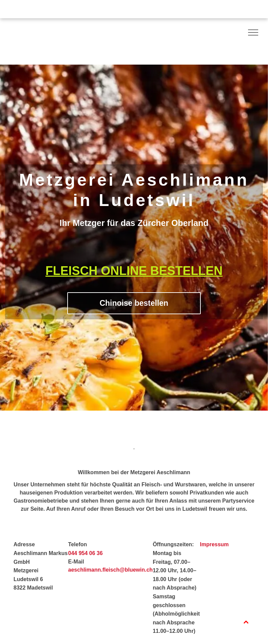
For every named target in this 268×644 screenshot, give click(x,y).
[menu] (253, 32)
